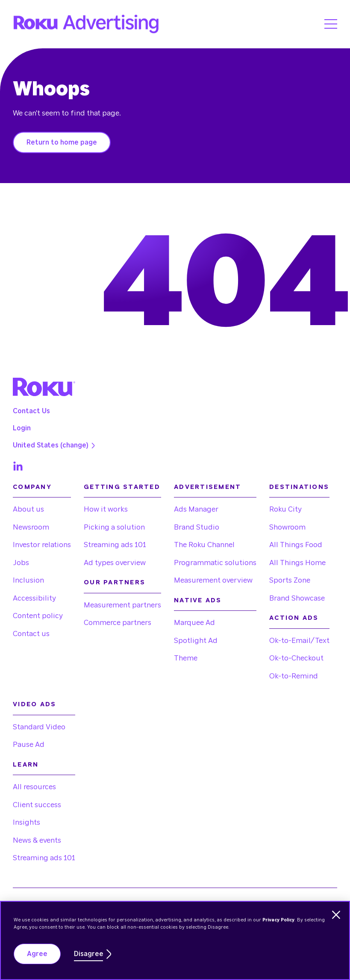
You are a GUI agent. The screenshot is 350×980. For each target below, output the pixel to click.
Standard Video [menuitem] (39, 727)
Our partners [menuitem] (115, 582)
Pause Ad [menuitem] (29, 745)
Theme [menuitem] (186, 658)
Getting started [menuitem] (122, 487)
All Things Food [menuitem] (296, 545)
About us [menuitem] (28, 509)
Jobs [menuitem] (21, 563)
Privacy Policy (278, 920)
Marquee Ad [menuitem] (194, 623)
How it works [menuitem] (106, 509)
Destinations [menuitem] (299, 487)
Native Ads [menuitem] (198, 600)
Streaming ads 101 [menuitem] (115, 545)
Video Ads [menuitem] (34, 704)
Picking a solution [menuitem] (114, 527)
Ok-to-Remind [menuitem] (294, 676)
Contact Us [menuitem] (31, 411)
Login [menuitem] (22, 428)
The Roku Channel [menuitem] (204, 545)
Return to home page (62, 142)
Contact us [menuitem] (31, 634)
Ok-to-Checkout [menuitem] (296, 658)
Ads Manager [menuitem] (196, 509)
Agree (37, 954)
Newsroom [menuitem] (31, 527)
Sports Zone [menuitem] (290, 580)
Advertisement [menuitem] (207, 487)
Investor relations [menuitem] (42, 545)
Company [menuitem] (32, 487)
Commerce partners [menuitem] (118, 623)
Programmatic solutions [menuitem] (215, 563)
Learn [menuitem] (26, 765)
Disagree (89, 954)
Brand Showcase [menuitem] (297, 598)
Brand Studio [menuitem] (197, 527)
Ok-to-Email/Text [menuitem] (299, 641)
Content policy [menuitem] (38, 616)
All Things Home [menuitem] (297, 563)
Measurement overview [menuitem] (213, 580)
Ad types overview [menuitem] (115, 563)
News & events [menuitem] (37, 840)
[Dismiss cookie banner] (336, 915)
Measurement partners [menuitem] (122, 605)
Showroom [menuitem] (287, 527)
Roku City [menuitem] (285, 509)
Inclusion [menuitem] (28, 580)
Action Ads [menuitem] (294, 618)
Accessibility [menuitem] (34, 598)
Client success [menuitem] (37, 805)
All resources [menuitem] (34, 787)
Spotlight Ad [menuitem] (196, 641)
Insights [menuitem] (26, 822)
